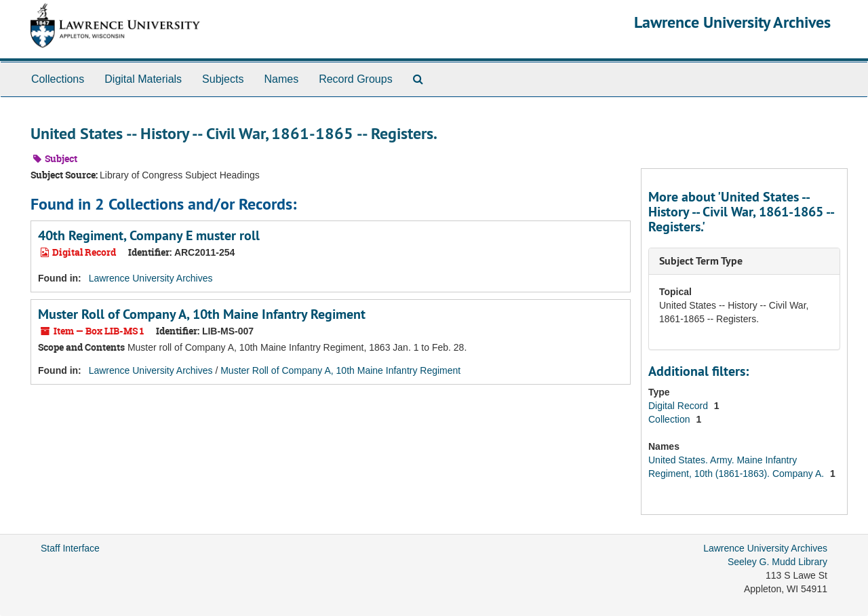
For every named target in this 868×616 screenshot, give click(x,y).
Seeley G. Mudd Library (777, 562)
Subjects (223, 79)
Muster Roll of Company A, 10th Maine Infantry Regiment (202, 314)
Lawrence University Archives (732, 22)
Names (281, 79)
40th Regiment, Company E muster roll (149, 235)
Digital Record (679, 406)
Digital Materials (143, 79)
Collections (58, 79)
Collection (670, 419)
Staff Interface (70, 548)
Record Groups (356, 79)
